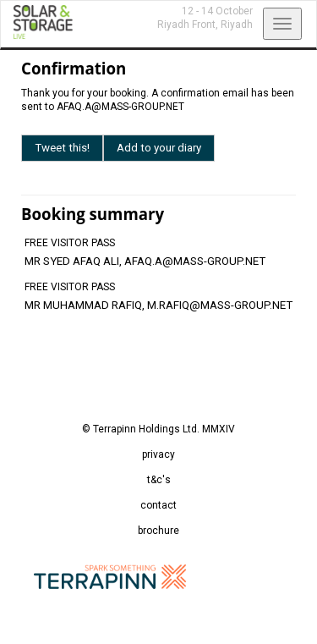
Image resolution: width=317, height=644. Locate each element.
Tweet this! (62, 148)
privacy (158, 454)
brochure (158, 531)
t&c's (159, 480)
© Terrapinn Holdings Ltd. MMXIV (158, 429)
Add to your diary (159, 148)
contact (158, 505)
